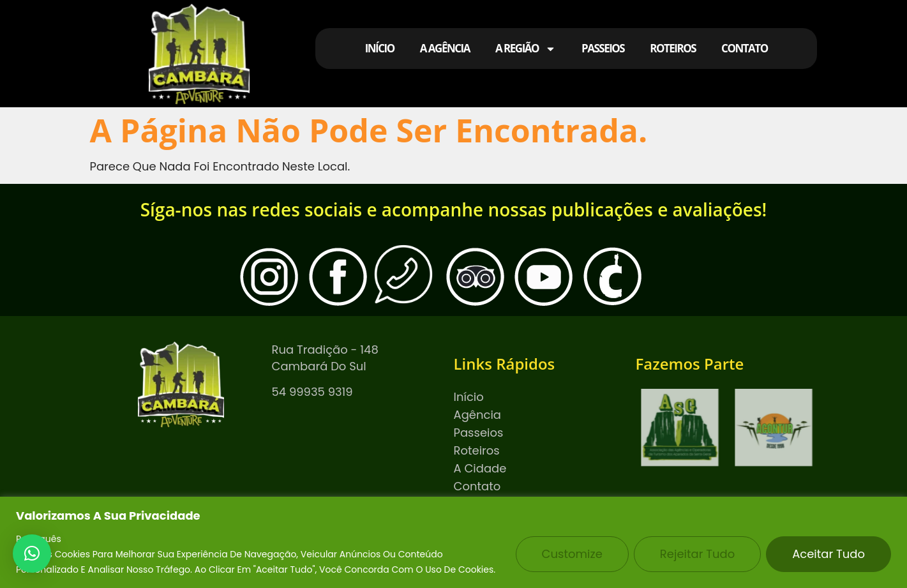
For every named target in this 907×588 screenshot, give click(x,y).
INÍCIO (380, 48)
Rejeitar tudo (697, 554)
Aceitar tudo (828, 554)
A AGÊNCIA (445, 48)
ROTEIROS (673, 48)
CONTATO (745, 48)
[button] (32, 554)
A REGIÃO (526, 49)
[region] (453, 542)
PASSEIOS (603, 48)
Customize (572, 554)
